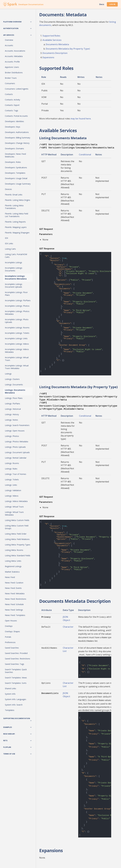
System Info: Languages (16, 699)
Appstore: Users (12, 67)
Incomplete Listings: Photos (17, 306)
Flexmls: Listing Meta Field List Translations (16, 215)
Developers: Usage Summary (18, 184)
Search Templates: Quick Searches (16, 671)
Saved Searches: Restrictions (18, 659)
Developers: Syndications (16, 167)
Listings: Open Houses (15, 431)
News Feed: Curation (14, 583)
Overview (9, 40)
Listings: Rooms (12, 463)
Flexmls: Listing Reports (15, 222)
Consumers (10, 83)
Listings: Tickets (12, 480)
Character (68, 625)
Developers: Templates (15, 173)
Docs (102, 4)
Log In (112, 4)
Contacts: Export (12, 105)
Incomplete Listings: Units (16, 338)
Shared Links (10, 688)
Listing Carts (10, 249)
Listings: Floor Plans (14, 398)
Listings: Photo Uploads (15, 447)
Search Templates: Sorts (16, 683)
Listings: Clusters (12, 379)
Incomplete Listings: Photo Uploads (17, 321)
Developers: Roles (13, 162)
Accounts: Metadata (14, 56)
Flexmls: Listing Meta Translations (14, 207)
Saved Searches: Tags (15, 664)
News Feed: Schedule (14, 604)
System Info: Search (14, 705)
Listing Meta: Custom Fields (17, 520)
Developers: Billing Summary (18, 138)
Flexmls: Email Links (14, 195)
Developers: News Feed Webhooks (15, 155)
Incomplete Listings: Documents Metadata (16, 277)
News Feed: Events (13, 588)
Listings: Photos (12, 436)
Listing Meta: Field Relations (17, 539)
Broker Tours (11, 78)
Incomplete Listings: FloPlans (18, 300)
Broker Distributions (14, 73)
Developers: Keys (13, 127)
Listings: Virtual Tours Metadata (14, 513)
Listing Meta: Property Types (18, 545)
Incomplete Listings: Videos (17, 344)
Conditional (85, 154)
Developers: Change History (17, 143)
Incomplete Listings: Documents (14, 269)
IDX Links (9, 243)
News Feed (10, 577)
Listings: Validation (13, 490)
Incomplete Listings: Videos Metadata (17, 351)
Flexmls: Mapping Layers (16, 227)
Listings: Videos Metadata (16, 501)
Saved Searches (12, 648)
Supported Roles (51, 36)
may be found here (81, 119)
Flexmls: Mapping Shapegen (17, 233)
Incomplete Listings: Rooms (17, 328)
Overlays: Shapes (12, 631)
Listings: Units (11, 485)
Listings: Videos (12, 496)
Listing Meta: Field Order (16, 534)
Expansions (48, 57)
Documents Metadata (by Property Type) (68, 49)
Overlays (9, 626)
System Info (10, 694)
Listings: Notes (11, 420)
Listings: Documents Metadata (15, 391)
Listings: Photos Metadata (16, 442)
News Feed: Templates (15, 615)
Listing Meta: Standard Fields (18, 555)
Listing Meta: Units (13, 561)
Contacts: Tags (12, 111)
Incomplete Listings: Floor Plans (16, 294)
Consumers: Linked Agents (17, 89)
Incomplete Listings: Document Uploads (14, 286)
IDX (6, 238)
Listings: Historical (13, 409)
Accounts (9, 45)
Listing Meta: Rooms (14, 550)
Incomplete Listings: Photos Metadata (17, 313)
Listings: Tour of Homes (16, 474)
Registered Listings (13, 566)
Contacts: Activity (12, 100)
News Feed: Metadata (15, 593)
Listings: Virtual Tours (14, 507)
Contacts (9, 94)
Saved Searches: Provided (16, 653)
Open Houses (11, 621)
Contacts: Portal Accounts (16, 116)
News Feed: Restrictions (16, 599)
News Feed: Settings (14, 610)
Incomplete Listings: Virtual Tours (17, 359)
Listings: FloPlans (12, 404)
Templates (10, 710)
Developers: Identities (14, 121)
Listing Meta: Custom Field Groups (17, 527)
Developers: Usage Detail (16, 178)
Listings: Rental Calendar (16, 458)
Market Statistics (12, 572)
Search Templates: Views (16, 678)
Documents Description (55, 53)
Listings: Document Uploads (17, 452)
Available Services (52, 40)
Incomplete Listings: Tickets (17, 333)
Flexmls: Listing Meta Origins (18, 200)
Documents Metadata (57, 44)
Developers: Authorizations (17, 132)
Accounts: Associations (15, 51)
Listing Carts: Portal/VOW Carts (16, 256)
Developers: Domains (14, 148)
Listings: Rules (11, 469)
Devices (8, 189)
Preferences (10, 642)
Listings (8, 374)
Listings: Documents (14, 385)
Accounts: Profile (12, 62)
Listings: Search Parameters (17, 425)
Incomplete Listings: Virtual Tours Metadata (17, 367)
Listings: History (12, 414)
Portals (8, 637)
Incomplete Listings (13, 262)
